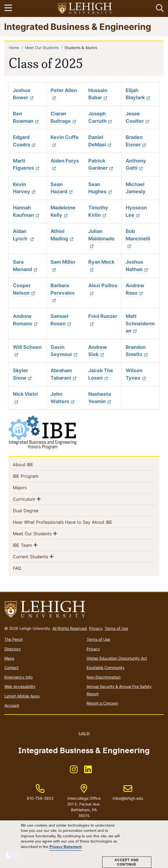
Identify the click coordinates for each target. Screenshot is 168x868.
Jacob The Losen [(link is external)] (101, 374)
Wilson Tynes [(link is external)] (136, 374)
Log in (84, 733)
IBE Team (22, 545)
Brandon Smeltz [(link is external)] (137, 351)
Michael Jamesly (136, 188)
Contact (11, 668)
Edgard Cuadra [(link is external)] (24, 141)
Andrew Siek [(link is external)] (98, 351)
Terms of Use (116, 628)
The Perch (14, 639)
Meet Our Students (42, 48)
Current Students (30, 556)
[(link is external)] (74, 771)
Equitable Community (106, 668)
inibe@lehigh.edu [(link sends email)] (128, 793)
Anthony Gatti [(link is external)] (136, 164)
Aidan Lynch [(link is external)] (23, 235)
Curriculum (24, 499)
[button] (159, 8)
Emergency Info (18, 677)
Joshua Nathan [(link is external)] (137, 265)
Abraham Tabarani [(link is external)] (63, 374)
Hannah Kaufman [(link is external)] (26, 211)
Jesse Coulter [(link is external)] (137, 117)
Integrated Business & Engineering (78, 26)
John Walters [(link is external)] (62, 398)
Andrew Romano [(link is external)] (25, 320)
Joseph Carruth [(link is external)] (100, 117)
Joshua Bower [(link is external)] (23, 94)
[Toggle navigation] (9, 8)
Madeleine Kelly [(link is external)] (63, 211)
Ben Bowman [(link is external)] (26, 117)
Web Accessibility (20, 686)
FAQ (26, 568)
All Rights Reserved (70, 628)
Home (14, 48)
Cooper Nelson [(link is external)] (24, 289)
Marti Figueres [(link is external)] (26, 164)
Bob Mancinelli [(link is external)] (138, 238)
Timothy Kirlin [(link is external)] (98, 211)
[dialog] (84, 844)
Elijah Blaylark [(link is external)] (138, 94)
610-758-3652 (40, 798)
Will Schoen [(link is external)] (27, 351)
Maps (9, 658)
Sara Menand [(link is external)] (25, 265)
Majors (29, 487)
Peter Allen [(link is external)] (64, 94)
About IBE (32, 464)
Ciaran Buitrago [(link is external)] (63, 117)
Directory (13, 649)
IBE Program (35, 476)
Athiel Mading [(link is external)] (62, 235)
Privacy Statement (66, 847)
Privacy (96, 628)
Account (12, 705)
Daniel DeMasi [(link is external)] (100, 141)
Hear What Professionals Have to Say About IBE (71, 522)
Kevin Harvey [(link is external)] (24, 188)
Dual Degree (35, 510)
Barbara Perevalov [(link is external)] (63, 293)
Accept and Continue (127, 862)
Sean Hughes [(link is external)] (100, 188)
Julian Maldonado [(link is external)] (101, 238)
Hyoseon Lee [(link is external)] (136, 211)
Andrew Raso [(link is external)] (135, 289)
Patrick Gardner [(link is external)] (101, 164)
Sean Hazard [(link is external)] (61, 188)
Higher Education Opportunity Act (117, 658)
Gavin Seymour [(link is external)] (64, 351)
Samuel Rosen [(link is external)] (61, 320)
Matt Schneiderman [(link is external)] (140, 323)
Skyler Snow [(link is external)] (22, 374)
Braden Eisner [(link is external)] (136, 141)
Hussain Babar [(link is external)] (98, 94)
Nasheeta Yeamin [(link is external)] (100, 398)
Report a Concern (102, 703)
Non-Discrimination (104, 677)
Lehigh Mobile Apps (22, 696)
